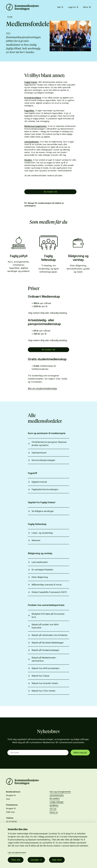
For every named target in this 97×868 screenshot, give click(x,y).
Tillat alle (16, 860)
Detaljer (35, 860)
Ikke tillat (57, 860)
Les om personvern (17, 853)
